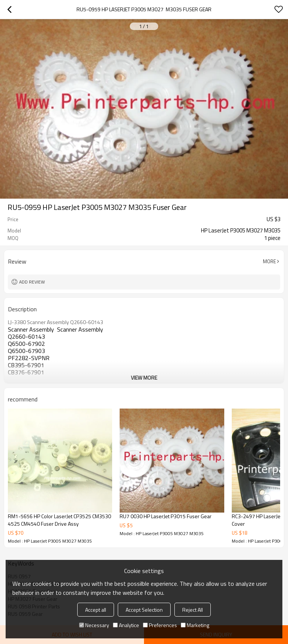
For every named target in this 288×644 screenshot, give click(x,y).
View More (144, 378)
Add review (32, 282)
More (269, 261)
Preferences (160, 625)
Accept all (96, 610)
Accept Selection (144, 610)
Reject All (193, 610)
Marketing (195, 625)
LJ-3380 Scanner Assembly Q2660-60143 (55, 322)
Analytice (126, 625)
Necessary (94, 625)
